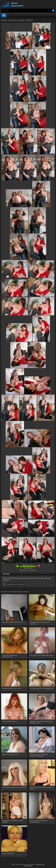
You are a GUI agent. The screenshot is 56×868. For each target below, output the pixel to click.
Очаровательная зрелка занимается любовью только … (41, 722)
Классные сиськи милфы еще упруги (41, 655)
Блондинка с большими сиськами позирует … (13, 821)
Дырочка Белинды (8, 853)
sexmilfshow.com (40, 864)
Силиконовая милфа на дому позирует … (14, 788)
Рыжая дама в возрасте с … (11, 721)
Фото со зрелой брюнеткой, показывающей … (39, 821)
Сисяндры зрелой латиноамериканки (42, 688)
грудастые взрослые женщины (16, 584)
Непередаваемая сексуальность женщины (40, 623)
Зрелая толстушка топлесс (10, 754)
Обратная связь (28, 866)
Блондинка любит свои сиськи (12, 688)
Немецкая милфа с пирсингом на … (13, 622)
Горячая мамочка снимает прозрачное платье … (42, 788)
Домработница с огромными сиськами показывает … (39, 755)
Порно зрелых (14, 4)
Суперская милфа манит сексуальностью (10, 656)
